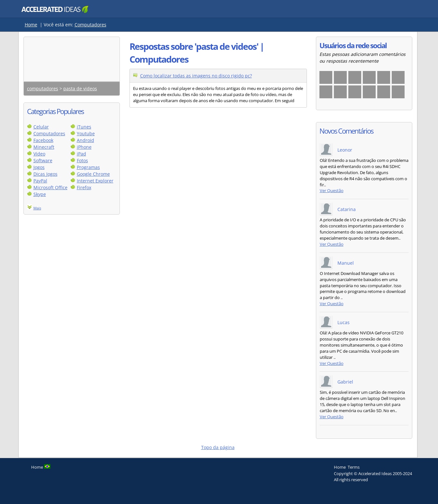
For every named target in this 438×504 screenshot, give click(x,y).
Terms (354, 467)
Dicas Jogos (45, 174)
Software (43, 160)
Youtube (86, 133)
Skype (40, 194)
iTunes (84, 127)
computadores (43, 88)
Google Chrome (93, 174)
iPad (81, 154)
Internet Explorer (95, 181)
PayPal (40, 181)
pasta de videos (80, 88)
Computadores (90, 25)
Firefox (84, 187)
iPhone (84, 147)
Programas (88, 167)
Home (31, 25)
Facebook (43, 140)
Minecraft (44, 147)
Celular (41, 127)
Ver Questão (332, 191)
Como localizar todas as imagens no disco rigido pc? (196, 76)
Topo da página (218, 447)
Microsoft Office (50, 187)
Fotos (82, 160)
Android (85, 140)
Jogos (39, 167)
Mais (37, 208)
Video (39, 154)
